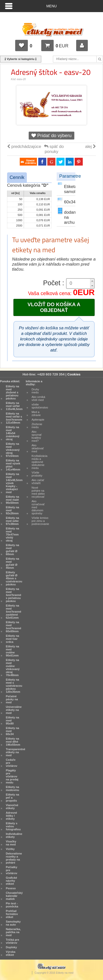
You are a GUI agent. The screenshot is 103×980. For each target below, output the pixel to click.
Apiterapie (38, 420)
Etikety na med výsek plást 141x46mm (13, 465)
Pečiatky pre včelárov (12, 870)
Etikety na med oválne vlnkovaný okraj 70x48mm (13, 668)
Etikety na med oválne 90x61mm (13, 651)
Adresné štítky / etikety (12, 816)
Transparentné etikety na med (16, 752)
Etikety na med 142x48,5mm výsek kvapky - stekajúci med (14, 483)
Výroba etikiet (11, 953)
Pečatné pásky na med (12, 699)
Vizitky (10, 849)
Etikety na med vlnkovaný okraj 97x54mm (13, 450)
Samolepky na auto (13, 923)
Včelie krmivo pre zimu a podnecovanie (40, 521)
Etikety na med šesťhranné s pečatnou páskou (14, 595)
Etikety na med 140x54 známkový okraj (13, 433)
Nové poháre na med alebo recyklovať (38, 492)
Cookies (74, 374)
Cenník (17, 177)
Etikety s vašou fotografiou (13, 826)
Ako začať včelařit (38, 482)
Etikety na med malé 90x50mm (13, 500)
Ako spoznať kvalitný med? (37, 436)
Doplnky (11, 947)
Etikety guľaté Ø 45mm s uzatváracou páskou (14, 578)
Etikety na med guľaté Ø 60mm (13, 550)
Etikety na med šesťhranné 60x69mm (14, 627)
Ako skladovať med (38, 448)
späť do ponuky (54, 149)
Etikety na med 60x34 (13, 731)
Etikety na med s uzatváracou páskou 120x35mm (14, 686)
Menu (51, 6)
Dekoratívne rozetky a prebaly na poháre (14, 858)
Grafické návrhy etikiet (12, 881)
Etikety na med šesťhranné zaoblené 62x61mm (14, 612)
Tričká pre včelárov (13, 941)
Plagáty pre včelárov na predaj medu (12, 776)
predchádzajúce (24, 147)
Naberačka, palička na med (13, 932)
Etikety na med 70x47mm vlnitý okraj (13, 534)
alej (90, 147)
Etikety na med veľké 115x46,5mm (14, 406)
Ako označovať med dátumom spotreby (38, 507)
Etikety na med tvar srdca (13, 639)
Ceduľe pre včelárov (12, 763)
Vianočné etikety (12, 807)
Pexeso (11, 888)
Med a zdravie (36, 414)
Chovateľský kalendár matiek (14, 896)
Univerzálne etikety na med (14, 710)
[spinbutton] (78, 283)
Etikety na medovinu (13, 788)
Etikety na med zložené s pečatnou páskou (13, 392)
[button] (92, 281)
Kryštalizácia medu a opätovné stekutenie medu (39, 462)
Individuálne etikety (14, 835)
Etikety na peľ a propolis (13, 798)
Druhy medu (35, 391)
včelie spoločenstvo (40, 406)
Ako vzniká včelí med (38, 398)
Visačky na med (11, 843)
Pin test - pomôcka (12, 905)
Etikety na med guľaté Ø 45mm (13, 563)
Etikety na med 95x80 (13, 720)
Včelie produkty (37, 474)
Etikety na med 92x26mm (13, 510)
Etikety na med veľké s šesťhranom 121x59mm (14, 418)
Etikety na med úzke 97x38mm (13, 521)
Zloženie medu (37, 426)
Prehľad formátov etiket (12, 914)
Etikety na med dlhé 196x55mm (13, 742)
